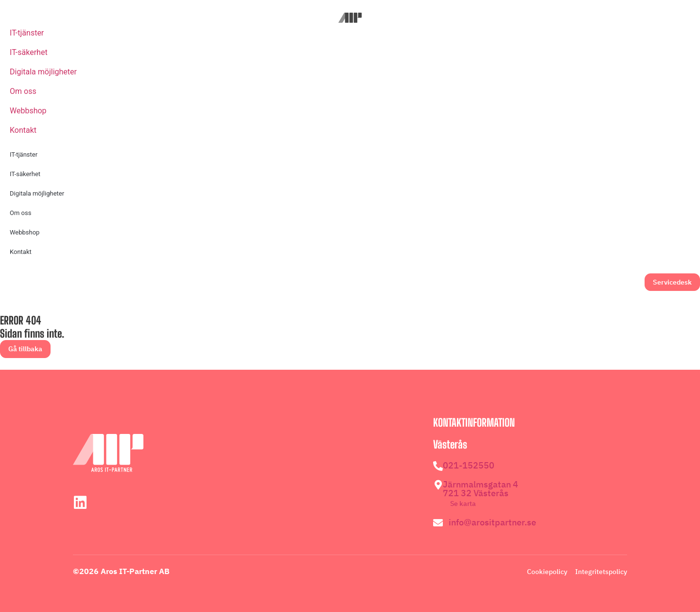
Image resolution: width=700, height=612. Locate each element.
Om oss (23, 91)
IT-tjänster (27, 33)
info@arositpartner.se (492, 522)
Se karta (463, 504)
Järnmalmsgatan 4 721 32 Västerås (481, 489)
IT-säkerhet (29, 52)
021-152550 (469, 465)
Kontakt (23, 130)
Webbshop (28, 111)
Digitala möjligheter (43, 72)
